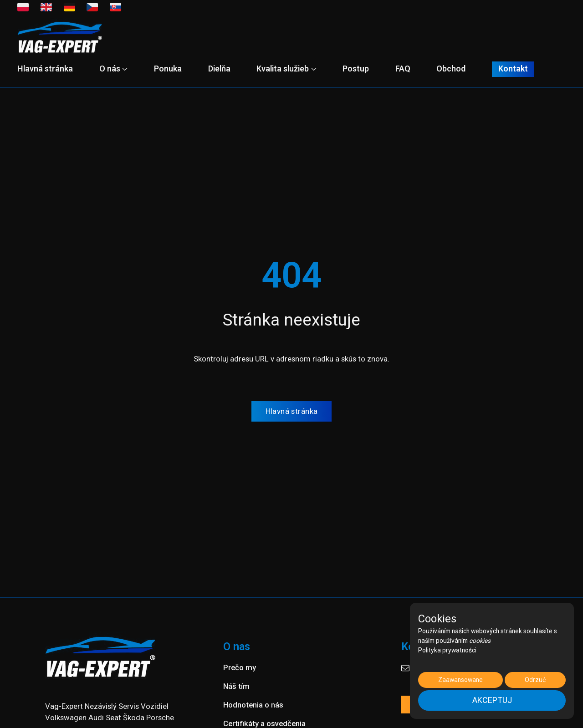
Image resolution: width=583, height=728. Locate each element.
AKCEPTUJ (492, 700)
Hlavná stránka (45, 69)
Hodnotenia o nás (253, 705)
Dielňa (219, 69)
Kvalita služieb (286, 69)
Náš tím (236, 686)
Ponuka (168, 69)
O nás (113, 69)
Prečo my (240, 667)
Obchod (451, 69)
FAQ (403, 69)
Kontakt (513, 69)
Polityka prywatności (447, 650)
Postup (356, 69)
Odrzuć (535, 680)
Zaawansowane (460, 680)
